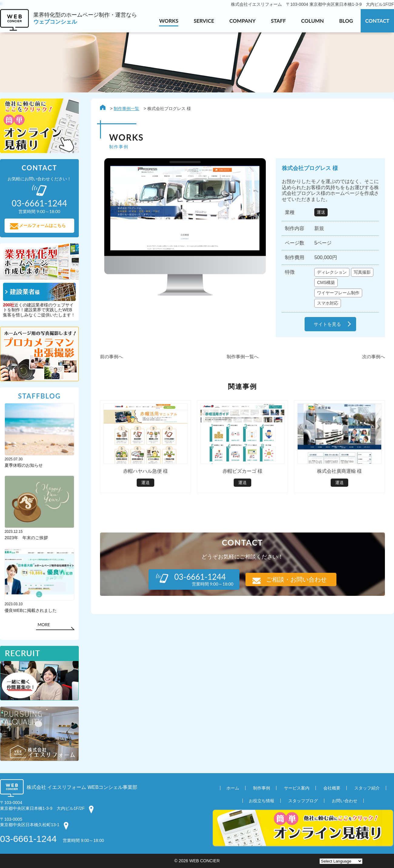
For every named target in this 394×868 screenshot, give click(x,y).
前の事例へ (111, 357)
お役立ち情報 (262, 801)
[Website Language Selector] (341, 861)
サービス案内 (297, 788)
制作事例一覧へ (243, 357)
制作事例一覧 (126, 109)
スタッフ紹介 (367, 788)
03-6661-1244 (28, 839)
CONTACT (377, 21)
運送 (321, 212)
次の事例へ (374, 357)
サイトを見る (327, 324)
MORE (44, 625)
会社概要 (332, 788)
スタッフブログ (303, 801)
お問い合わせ (345, 801)
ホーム (233, 788)
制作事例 (262, 788)
